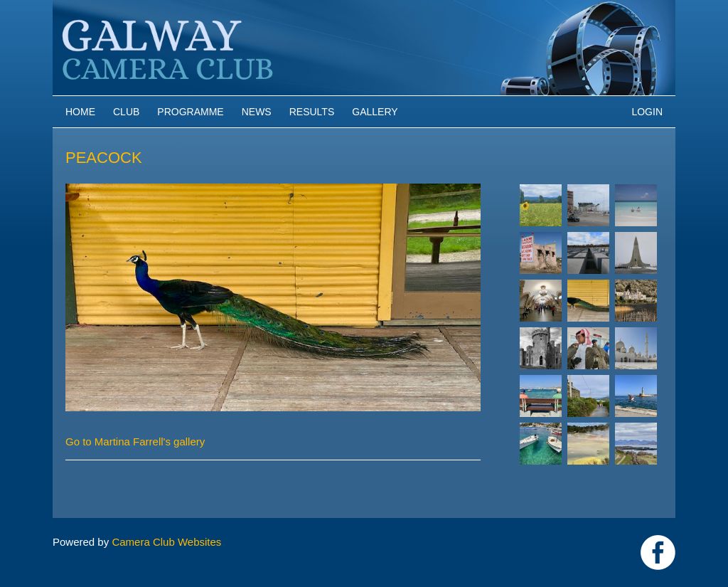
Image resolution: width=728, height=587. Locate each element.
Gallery (375, 112)
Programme (190, 112)
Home (80, 112)
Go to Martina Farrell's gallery (135, 441)
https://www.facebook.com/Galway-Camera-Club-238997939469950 (658, 552)
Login (647, 112)
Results (312, 112)
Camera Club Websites (166, 542)
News (257, 112)
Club (126, 112)
